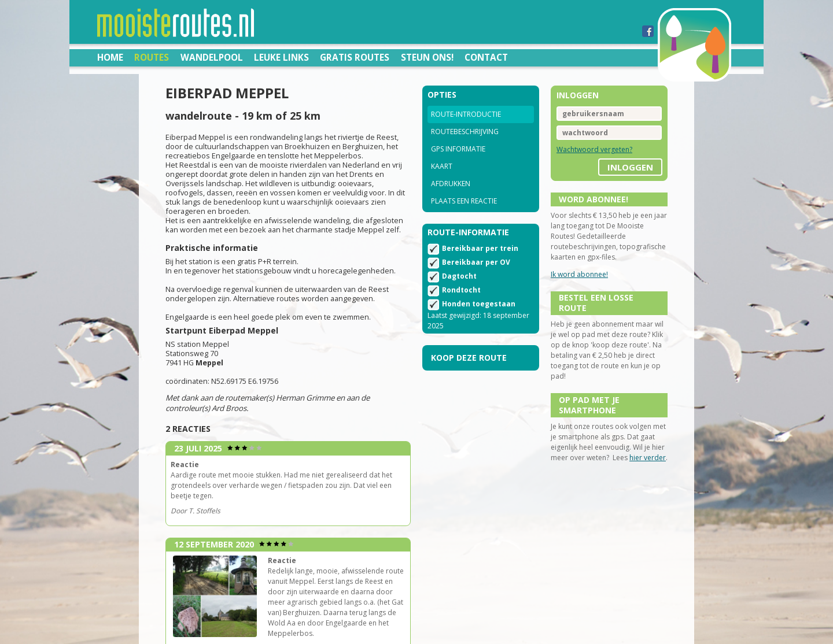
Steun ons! (427, 57)
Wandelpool (212, 57)
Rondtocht (461, 290)
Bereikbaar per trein (480, 248)
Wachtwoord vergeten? (594, 149)
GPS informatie (458, 149)
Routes (152, 57)
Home (110, 57)
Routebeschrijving (465, 132)
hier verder (648, 458)
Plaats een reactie (464, 201)
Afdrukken (451, 184)
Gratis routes (355, 57)
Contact (486, 57)
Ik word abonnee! (579, 274)
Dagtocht (459, 276)
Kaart (442, 166)
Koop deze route (469, 358)
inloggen (630, 167)
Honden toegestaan (479, 304)
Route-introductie (466, 114)
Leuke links (281, 57)
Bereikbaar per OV (476, 262)
